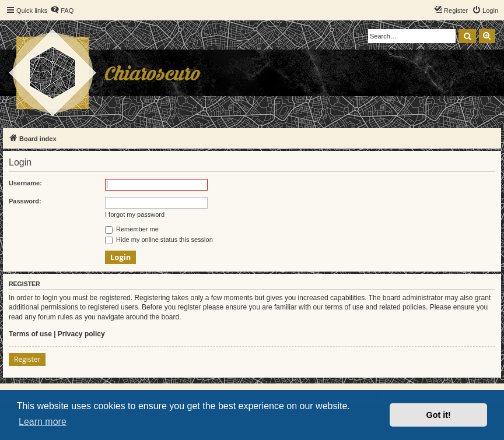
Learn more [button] (43, 422)
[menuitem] (62, 10)
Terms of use (30, 334)
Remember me (132, 229)
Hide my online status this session (159, 240)
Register (27, 359)
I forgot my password (135, 214)
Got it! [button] (439, 415)
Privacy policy (81, 334)
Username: (25, 183)
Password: (25, 201)
